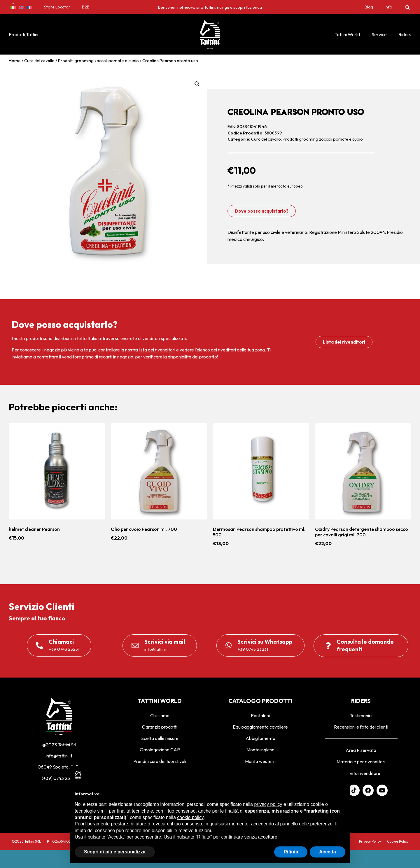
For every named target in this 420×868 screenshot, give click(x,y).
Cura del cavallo (39, 61)
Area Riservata (361, 750)
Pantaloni (260, 715)
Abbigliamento (260, 738)
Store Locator (57, 7)
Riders (405, 34)
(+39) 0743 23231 (59, 778)
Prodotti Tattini (23, 34)
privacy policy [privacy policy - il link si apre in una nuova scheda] (268, 804)
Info (388, 7)
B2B (86, 7)
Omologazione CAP (160, 750)
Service (379, 34)
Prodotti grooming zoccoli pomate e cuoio (98, 61)
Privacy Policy (370, 841)
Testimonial (361, 715)
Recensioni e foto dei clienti (361, 727)
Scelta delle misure (160, 738)
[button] (408, 7)
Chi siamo (160, 715)
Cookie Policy (398, 841)
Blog (369, 7)
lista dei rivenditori (157, 350)
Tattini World (347, 34)
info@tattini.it (59, 756)
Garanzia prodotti (160, 727)
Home (15, 61)
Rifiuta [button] (291, 852)
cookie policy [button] (190, 817)
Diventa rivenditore (361, 773)
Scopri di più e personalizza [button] (115, 852)
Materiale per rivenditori (361, 762)
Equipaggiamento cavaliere (260, 727)
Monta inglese (260, 750)
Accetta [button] (328, 852)
